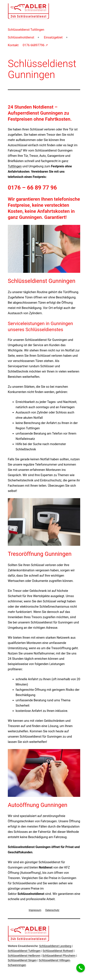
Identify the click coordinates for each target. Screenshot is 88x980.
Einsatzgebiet (53, 37)
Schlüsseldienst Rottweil (58, 951)
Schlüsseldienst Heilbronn (24, 956)
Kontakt (13, 45)
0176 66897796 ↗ (35, 45)
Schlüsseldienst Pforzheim (59, 956)
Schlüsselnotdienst (21, 37)
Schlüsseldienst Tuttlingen (26, 30)
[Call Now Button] (81, 968)
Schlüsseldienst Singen (22, 960)
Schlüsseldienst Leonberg (55, 946)
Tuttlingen (15, 166)
